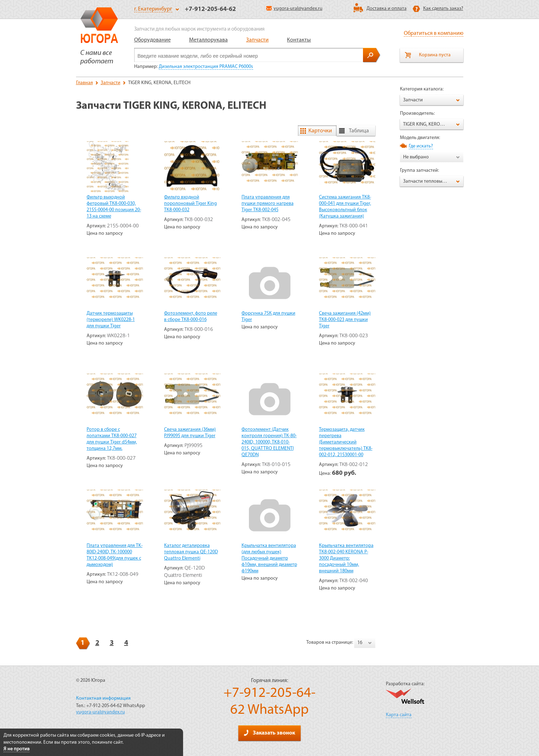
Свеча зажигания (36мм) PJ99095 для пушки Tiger (190, 433)
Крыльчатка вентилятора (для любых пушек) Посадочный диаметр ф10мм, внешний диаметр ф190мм (269, 558)
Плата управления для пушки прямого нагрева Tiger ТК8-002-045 (268, 204)
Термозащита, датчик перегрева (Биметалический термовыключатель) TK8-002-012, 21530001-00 (346, 442)
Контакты (299, 40)
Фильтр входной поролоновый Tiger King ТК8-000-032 (190, 204)
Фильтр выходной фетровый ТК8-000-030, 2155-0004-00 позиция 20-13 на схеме (114, 207)
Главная (84, 83)
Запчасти (257, 40)
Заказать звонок (269, 733)
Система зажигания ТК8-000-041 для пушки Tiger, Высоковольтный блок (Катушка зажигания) (345, 207)
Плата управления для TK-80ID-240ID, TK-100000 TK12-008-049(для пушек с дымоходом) (115, 555)
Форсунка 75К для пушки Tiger (268, 317)
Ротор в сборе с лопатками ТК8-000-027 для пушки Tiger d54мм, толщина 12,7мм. (112, 439)
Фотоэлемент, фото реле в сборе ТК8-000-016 (191, 317)
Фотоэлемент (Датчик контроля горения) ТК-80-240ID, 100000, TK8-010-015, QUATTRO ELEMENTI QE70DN (269, 442)
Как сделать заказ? (443, 9)
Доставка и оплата (387, 9)
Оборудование (152, 40)
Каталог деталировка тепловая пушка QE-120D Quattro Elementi (191, 552)
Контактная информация (103, 698)
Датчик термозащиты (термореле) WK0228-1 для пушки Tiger (111, 320)
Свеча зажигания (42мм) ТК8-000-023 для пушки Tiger (345, 320)
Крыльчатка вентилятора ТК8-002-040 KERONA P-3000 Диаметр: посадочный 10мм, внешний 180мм (346, 558)
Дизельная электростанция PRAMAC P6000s (206, 67)
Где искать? (421, 146)
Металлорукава (208, 40)
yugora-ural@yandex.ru (294, 9)
